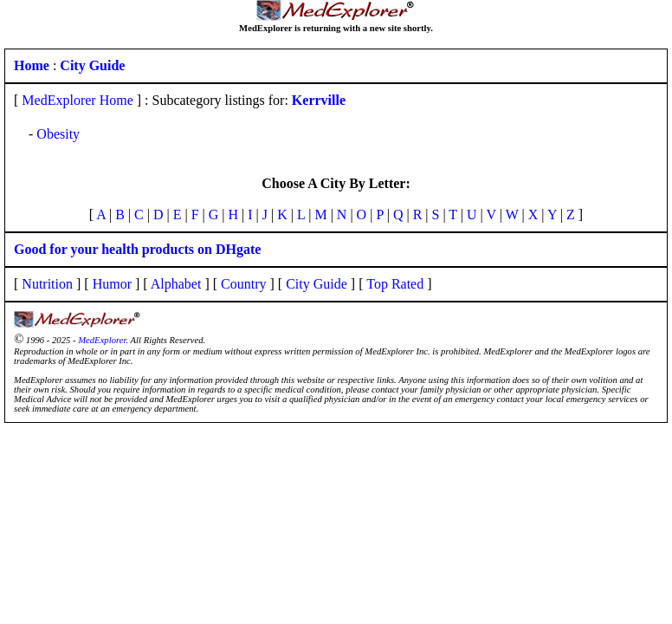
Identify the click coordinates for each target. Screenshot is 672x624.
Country (243, 284)
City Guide (317, 284)
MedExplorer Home (77, 100)
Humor (112, 284)
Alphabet (176, 284)
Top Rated (395, 284)
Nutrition (47, 284)
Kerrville (319, 100)
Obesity (58, 134)
